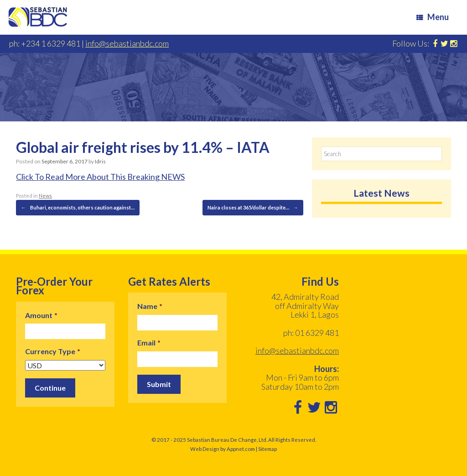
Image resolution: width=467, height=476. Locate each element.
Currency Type (53, 351)
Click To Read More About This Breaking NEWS (100, 177)
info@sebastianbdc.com (127, 43)
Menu (433, 17)
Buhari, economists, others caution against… (78, 208)
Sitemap (267, 449)
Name (150, 306)
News (45, 196)
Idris (100, 161)
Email (149, 343)
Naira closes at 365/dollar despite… (253, 208)
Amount (41, 315)
